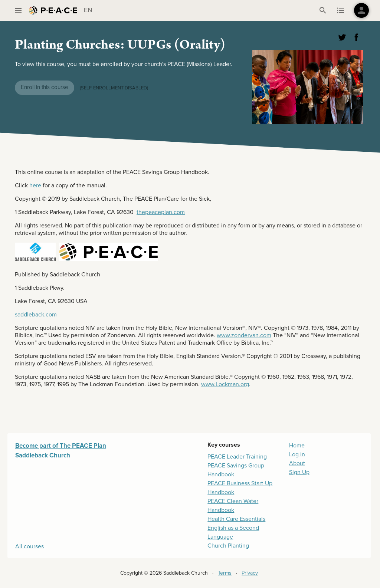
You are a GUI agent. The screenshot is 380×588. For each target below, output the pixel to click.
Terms (225, 573)
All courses (30, 546)
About (297, 463)
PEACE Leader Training (237, 457)
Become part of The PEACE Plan (61, 446)
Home (297, 446)
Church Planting (228, 546)
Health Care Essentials (236, 519)
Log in (297, 454)
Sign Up (299, 472)
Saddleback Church (43, 455)
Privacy (250, 573)
